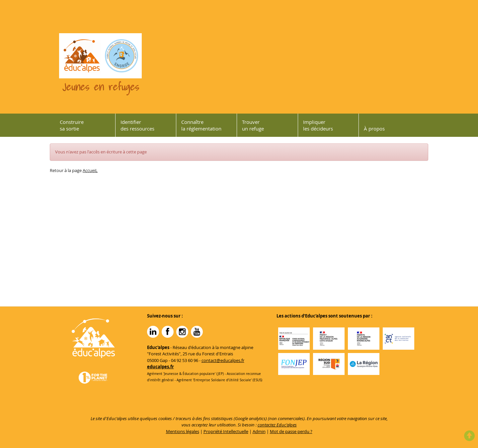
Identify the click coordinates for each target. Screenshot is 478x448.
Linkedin (153, 332)
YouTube (197, 332)
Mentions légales (183, 431)
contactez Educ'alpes (277, 425)
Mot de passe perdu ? (291, 431)
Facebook (168, 332)
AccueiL (90, 170)
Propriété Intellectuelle (226, 431)
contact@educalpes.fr (223, 360)
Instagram (182, 332)
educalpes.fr (160, 367)
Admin (259, 431)
